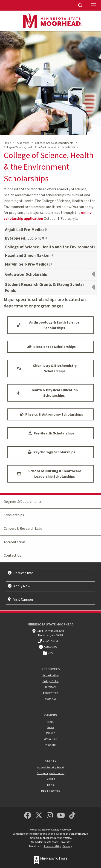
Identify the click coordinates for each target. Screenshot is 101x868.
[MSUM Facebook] (28, 816)
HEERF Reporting (51, 791)
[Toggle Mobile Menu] (94, 5)
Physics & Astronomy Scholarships (51, 414)
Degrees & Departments (23, 502)
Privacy (67, 846)
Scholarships (14, 515)
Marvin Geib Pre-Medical (28, 264)
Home (7, 143)
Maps (50, 722)
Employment (51, 693)
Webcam (50, 745)
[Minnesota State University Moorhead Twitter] (39, 816)
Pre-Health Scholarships (52, 433)
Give (50, 653)
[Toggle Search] (81, 5)
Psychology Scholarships (52, 452)
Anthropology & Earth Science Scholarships (48, 325)
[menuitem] (81, 5)
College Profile (51, 681)
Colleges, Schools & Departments (54, 143)
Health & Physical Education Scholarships (47, 393)
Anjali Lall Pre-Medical (25, 230)
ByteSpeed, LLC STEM (25, 238)
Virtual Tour (50, 739)
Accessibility (52, 846)
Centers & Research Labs (23, 529)
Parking (51, 733)
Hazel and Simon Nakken (28, 256)
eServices (51, 699)
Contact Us (12, 556)
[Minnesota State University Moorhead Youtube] (61, 816)
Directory (50, 687)
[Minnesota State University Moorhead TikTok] (72, 816)
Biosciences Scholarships (52, 347)
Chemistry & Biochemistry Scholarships (47, 368)
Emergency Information (50, 773)
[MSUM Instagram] (50, 816)
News (51, 727)
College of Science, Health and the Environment (49, 247)
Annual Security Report (51, 768)
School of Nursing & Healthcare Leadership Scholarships (49, 474)
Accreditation (14, 542)
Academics (23, 143)
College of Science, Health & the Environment (30, 147)
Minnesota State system (49, 834)
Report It (50, 779)
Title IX (51, 785)
